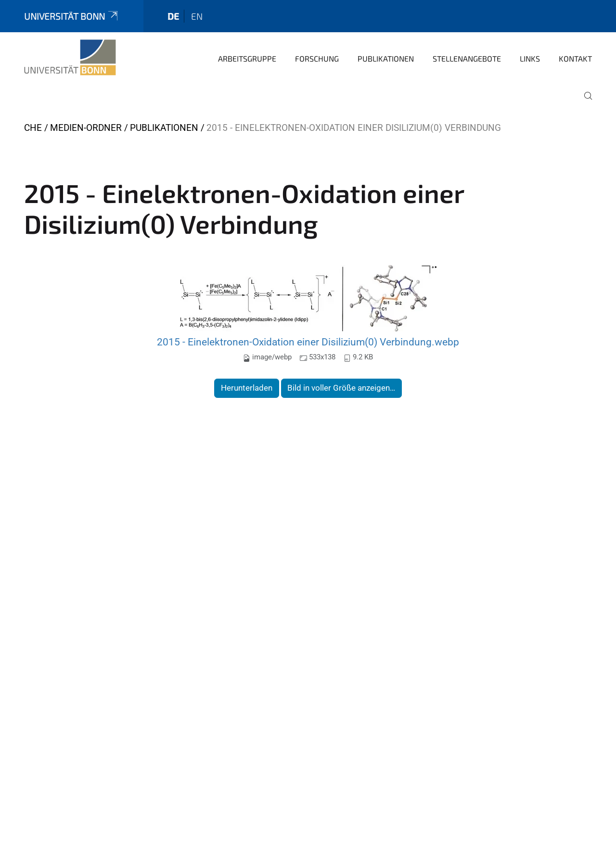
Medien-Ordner (86, 128)
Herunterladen (247, 388)
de (173, 16)
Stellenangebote (467, 58)
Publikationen (386, 58)
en (197, 16)
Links (530, 58)
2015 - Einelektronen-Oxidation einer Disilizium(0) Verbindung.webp (308, 342)
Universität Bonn (72, 16)
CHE (33, 128)
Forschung (317, 58)
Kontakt (575, 58)
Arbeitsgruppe (247, 58)
